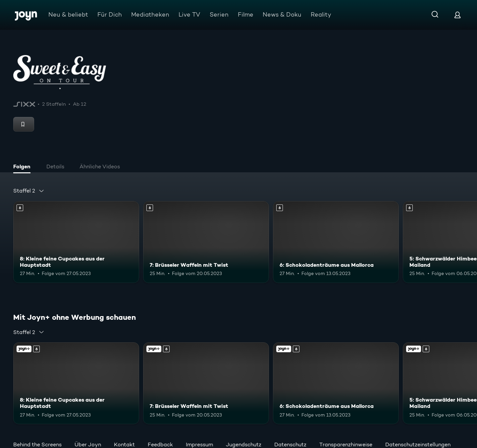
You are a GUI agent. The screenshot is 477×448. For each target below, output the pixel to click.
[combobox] (29, 191)
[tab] (24, 167)
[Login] (457, 15)
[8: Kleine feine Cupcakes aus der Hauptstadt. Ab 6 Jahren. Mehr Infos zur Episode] (76, 242)
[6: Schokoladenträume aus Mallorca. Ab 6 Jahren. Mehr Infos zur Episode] (336, 242)
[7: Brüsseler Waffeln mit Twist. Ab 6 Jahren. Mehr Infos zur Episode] (206, 242)
